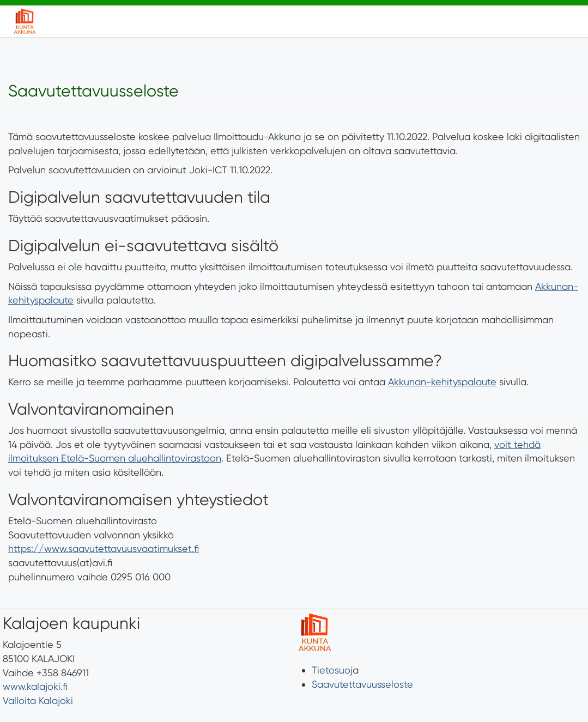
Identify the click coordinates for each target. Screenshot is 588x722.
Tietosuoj (332, 670)
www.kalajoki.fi (35, 686)
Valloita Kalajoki (38, 700)
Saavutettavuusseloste (362, 684)
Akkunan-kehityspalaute (442, 382)
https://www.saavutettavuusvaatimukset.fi (104, 548)
